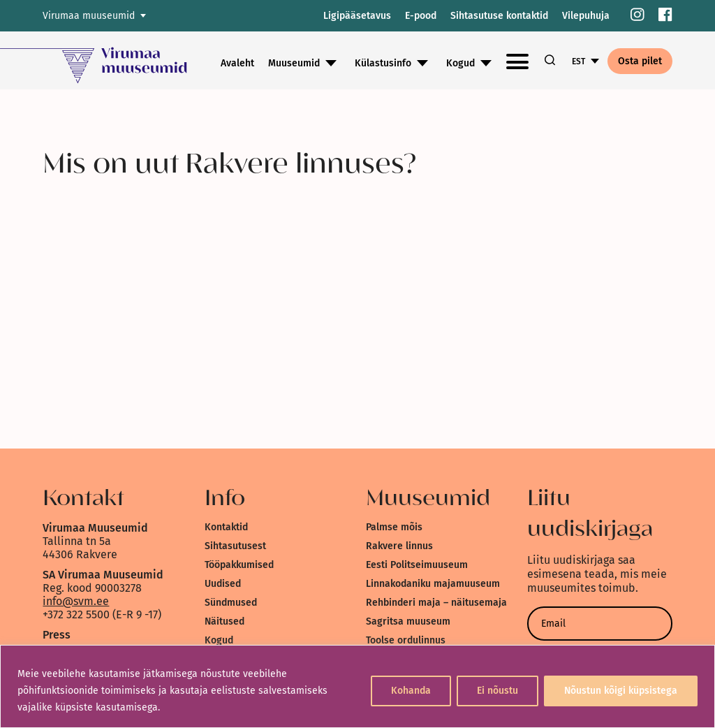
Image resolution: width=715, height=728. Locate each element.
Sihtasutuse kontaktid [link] (499, 16)
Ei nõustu (497, 691)
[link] (637, 16)
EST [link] (578, 61)
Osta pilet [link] (640, 61)
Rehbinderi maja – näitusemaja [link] (436, 603)
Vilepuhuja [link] (586, 16)
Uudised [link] (223, 584)
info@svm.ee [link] (76, 601)
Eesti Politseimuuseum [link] (417, 565)
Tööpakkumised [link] (239, 565)
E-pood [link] (421, 16)
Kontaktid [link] (226, 527)
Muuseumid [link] (294, 63)
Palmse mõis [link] (394, 527)
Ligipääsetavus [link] (357, 16)
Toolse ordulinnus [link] (406, 640)
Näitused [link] (224, 621)
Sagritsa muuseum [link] (408, 621)
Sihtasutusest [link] (235, 546)
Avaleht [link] (237, 63)
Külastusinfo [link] (383, 63)
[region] (357, 686)
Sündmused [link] (231, 603)
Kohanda (411, 691)
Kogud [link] (460, 63)
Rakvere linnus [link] (399, 546)
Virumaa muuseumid (89, 16)
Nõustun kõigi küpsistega (621, 691)
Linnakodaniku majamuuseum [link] (433, 584)
